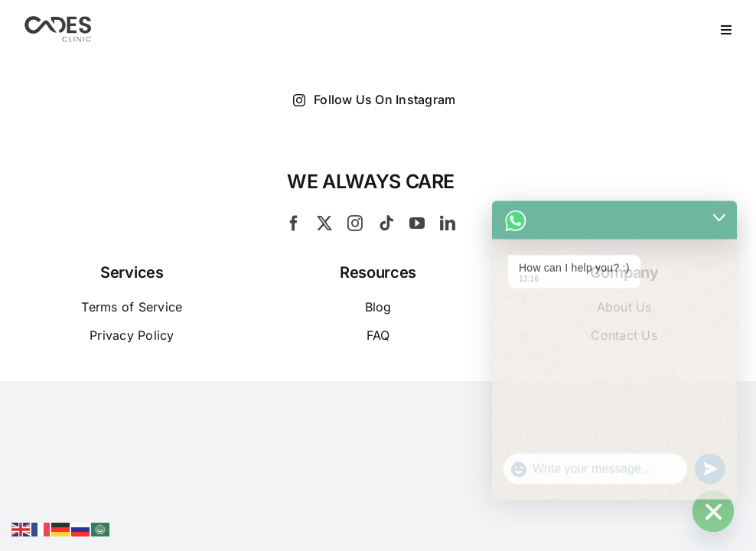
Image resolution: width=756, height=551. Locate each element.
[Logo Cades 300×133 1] (58, 20)
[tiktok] (386, 223)
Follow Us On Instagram (375, 100)
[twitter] (324, 223)
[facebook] (294, 223)
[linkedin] (448, 223)
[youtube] (417, 223)
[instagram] (355, 223)
